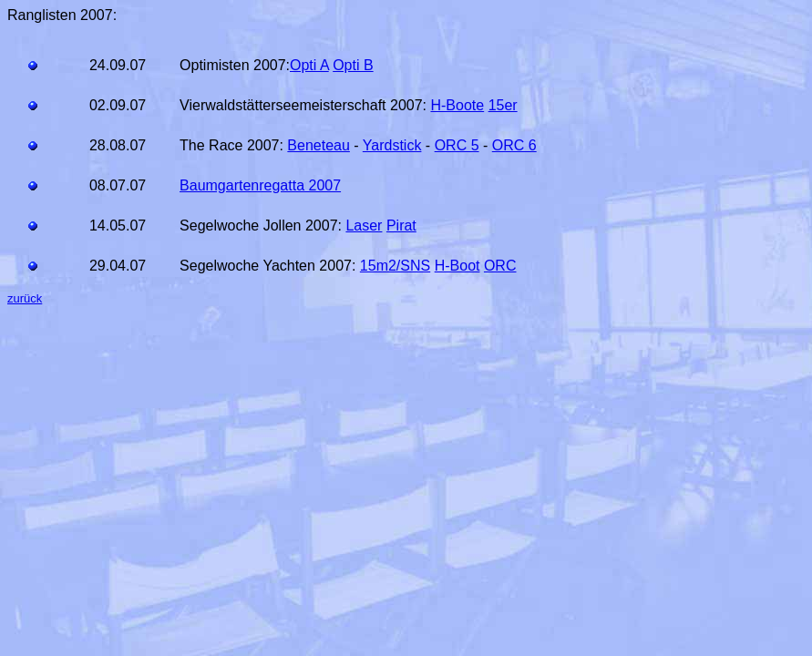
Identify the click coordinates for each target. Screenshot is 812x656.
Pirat (401, 225)
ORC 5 (457, 145)
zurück (25, 298)
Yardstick (392, 145)
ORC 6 (514, 145)
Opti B (353, 65)
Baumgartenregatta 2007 (260, 185)
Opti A (309, 65)
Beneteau (319, 145)
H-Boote (457, 105)
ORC (500, 266)
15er (503, 105)
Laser (364, 225)
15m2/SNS (395, 266)
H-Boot (457, 266)
